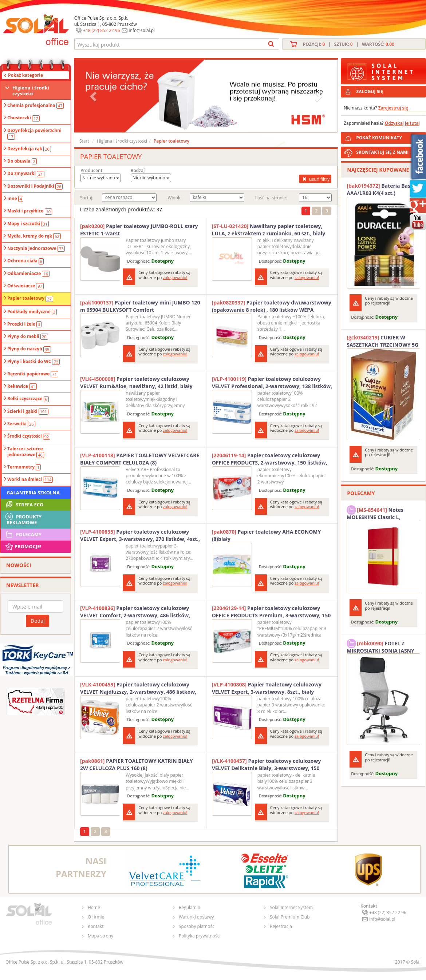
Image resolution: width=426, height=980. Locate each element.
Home (94, 907)
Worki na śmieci (30, 479)
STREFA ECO (24, 505)
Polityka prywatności (200, 936)
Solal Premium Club (290, 917)
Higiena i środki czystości (31, 91)
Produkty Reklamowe (23, 519)
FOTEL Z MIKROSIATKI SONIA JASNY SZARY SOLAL (380, 646)
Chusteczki (23, 118)
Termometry (24, 467)
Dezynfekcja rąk (29, 149)
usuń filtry (315, 179)
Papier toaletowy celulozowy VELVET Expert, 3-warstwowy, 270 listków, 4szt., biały (140, 535)
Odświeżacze (25, 286)
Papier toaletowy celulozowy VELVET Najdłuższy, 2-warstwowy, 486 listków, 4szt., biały (138, 688)
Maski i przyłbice (30, 211)
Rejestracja (281, 926)
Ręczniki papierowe (33, 374)
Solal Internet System (291, 907)
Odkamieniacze (28, 274)
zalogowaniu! (175, 277)
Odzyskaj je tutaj (402, 123)
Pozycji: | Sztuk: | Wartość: (349, 44)
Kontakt (96, 926)
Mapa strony (100, 936)
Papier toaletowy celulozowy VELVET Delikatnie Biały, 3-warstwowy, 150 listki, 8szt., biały (267, 765)
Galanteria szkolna (33, 493)
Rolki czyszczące (28, 399)
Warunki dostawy (196, 917)
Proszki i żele (24, 324)
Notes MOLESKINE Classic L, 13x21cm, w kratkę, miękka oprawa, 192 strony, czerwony (381, 513)
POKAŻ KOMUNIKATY (390, 137)
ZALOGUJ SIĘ (370, 91)
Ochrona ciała (25, 261)
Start (84, 141)
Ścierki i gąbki (28, 411)
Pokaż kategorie (25, 75)
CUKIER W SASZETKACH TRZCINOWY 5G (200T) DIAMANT (382, 341)
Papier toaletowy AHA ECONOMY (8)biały (267, 535)
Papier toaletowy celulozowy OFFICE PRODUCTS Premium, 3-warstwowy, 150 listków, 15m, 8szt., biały (271, 612)
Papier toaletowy (30, 298)
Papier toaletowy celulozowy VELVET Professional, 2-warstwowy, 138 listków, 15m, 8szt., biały (272, 383)
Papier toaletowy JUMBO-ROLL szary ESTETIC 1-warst (139, 230)
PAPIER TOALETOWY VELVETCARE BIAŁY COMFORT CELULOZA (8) (140, 459)
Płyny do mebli (28, 336)
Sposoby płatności (197, 926)
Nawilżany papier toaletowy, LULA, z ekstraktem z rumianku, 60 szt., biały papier (269, 230)
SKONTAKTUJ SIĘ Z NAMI (382, 152)
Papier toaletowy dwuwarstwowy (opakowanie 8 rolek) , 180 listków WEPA (272, 306)
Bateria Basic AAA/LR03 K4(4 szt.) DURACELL (380, 190)
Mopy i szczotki (28, 224)
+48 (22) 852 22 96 (102, 30)
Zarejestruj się (393, 108)
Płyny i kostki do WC (33, 362)
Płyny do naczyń (29, 349)
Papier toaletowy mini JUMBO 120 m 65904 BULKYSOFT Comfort (140, 306)
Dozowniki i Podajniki (35, 186)
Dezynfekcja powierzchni (34, 134)
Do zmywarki (26, 174)
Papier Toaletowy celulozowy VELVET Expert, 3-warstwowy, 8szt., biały (267, 688)
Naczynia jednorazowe (36, 248)
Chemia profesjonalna (35, 105)
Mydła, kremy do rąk (34, 236)
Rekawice (22, 386)
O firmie (96, 917)
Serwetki (21, 424)
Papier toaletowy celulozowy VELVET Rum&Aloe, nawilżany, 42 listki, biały (136, 383)
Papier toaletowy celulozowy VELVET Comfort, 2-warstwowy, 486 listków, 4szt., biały (135, 612)
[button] (94, 96)
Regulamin (190, 907)
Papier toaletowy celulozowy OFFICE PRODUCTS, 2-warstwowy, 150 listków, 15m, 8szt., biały (270, 459)
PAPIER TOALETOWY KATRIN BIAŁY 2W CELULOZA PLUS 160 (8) (137, 764)
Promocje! (23, 546)
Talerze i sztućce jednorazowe (26, 452)
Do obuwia (22, 161)
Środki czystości (29, 436)
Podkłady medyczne (32, 312)
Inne (15, 199)
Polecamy (23, 534)
